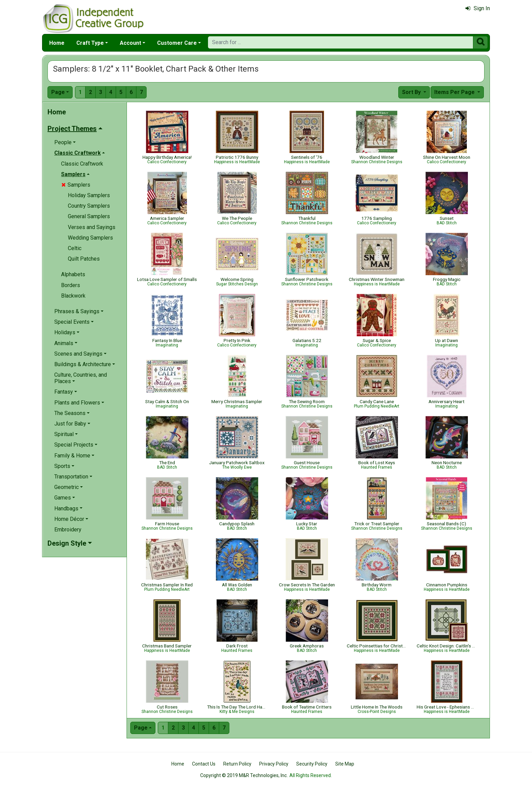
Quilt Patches (84, 259)
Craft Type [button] (90, 43)
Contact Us (204, 764)
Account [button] (130, 43)
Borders (71, 285)
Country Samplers (89, 206)
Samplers (76, 185)
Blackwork (73, 296)
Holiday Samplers (89, 195)
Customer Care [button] (177, 43)
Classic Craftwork (82, 164)
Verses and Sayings (92, 227)
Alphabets (73, 274)
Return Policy (237, 764)
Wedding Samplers (90, 238)
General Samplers (89, 216)
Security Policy (312, 764)
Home (57, 43)
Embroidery (68, 530)
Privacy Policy (274, 764)
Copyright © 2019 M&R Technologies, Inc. (244, 775)
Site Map (345, 764)
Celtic (75, 248)
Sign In (478, 8)
